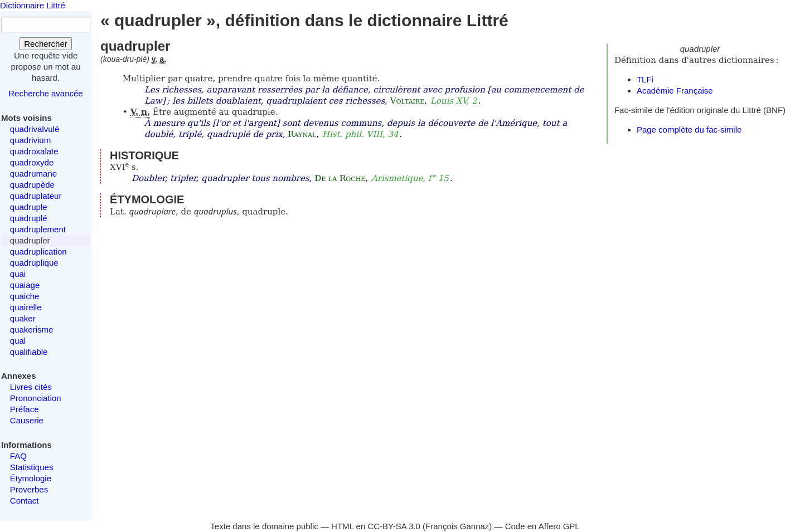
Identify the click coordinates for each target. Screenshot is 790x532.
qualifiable (29, 352)
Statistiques (32, 467)
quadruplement (38, 229)
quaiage (25, 285)
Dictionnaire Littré (33, 5)
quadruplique (34, 263)
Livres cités (31, 387)
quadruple (29, 207)
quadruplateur (36, 196)
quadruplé (29, 218)
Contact (25, 501)
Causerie (27, 420)
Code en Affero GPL (542, 526)
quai (18, 274)
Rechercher (46, 44)
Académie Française (675, 91)
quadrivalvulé (35, 129)
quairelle (26, 307)
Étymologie (31, 478)
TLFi (645, 79)
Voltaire (408, 101)
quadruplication (38, 252)
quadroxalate (34, 151)
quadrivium (30, 140)
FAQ (18, 456)
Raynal (302, 134)
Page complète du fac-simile (689, 130)
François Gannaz (457, 526)
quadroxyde (32, 162)
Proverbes (29, 489)
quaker (23, 318)
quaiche (25, 296)
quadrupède (32, 185)
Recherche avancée (45, 93)
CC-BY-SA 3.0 (394, 526)
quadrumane (33, 174)
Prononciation (36, 398)
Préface (25, 409)
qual (18, 341)
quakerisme (32, 330)
